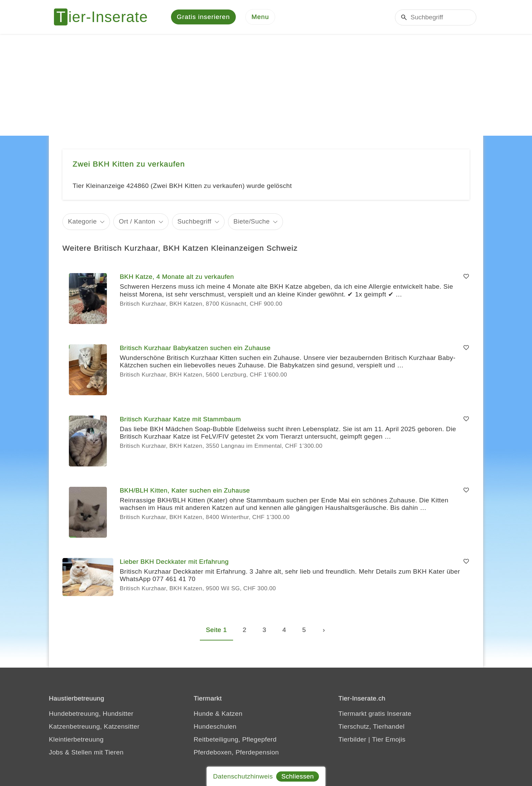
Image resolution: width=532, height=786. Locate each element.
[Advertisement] (266, 85)
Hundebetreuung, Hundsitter (91, 714)
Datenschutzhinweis (243, 776)
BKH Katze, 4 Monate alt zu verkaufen (177, 277)
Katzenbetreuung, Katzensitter (94, 726)
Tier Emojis (389, 739)
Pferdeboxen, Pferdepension (236, 752)
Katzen (232, 714)
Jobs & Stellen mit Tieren (86, 752)
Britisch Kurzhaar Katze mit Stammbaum (180, 419)
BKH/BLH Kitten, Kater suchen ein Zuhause (185, 490)
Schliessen (298, 776)
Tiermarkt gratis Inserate (375, 714)
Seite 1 (216, 630)
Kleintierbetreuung (76, 739)
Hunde (204, 714)
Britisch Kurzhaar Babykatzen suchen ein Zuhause (195, 348)
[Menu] (260, 17)
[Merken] (466, 277)
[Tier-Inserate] (105, 17)
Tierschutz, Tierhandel (371, 726)
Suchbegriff (194, 221)
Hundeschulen (215, 726)
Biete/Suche (252, 221)
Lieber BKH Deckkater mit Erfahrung (174, 562)
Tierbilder (352, 739)
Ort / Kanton (137, 221)
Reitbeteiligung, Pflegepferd (235, 739)
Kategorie (82, 221)
